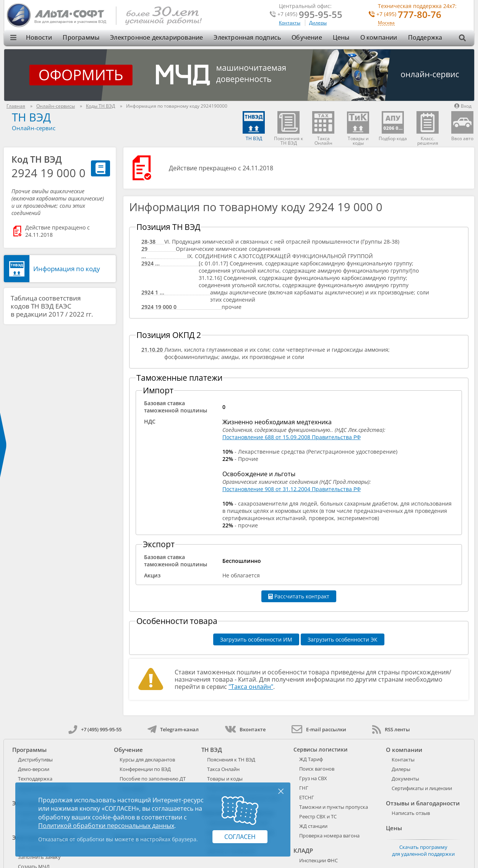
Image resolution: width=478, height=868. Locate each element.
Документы (405, 779)
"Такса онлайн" (251, 687)
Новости (39, 37)
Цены (341, 37)
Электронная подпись (247, 37)
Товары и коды (225, 779)
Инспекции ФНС (318, 860)
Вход (463, 106)
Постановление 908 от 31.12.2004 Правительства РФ (292, 489)
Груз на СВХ (313, 778)
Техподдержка (35, 779)
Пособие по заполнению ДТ (153, 779)
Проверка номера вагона (329, 836)
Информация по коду (67, 269)
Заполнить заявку (39, 857)
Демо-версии (34, 769)
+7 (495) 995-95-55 (95, 729)
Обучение (307, 37)
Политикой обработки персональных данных (106, 826)
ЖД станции (313, 826)
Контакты (290, 23)
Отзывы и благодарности (423, 803)
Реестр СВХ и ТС (318, 816)
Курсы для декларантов (147, 760)
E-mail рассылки (319, 729)
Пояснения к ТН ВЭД (231, 760)
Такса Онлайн (223, 769)
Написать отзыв (411, 813)
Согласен (240, 837)
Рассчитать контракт (299, 596)
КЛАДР (303, 850)
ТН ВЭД (31, 117)
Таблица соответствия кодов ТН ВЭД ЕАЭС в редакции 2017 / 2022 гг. (52, 306)
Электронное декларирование (156, 37)
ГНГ (304, 788)
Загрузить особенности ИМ (256, 639)
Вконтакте (245, 729)
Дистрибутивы (35, 760)
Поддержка (425, 37)
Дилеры (318, 23)
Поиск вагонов (317, 769)
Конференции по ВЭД (145, 769)
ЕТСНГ (307, 797)
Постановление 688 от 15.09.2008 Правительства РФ (292, 437)
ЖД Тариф (311, 759)
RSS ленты (391, 729)
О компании (379, 37)
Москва (386, 23)
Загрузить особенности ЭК (343, 639)
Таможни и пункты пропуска (334, 807)
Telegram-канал (173, 729)
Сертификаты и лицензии (422, 788)
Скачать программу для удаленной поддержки (423, 850)
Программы (81, 37)
